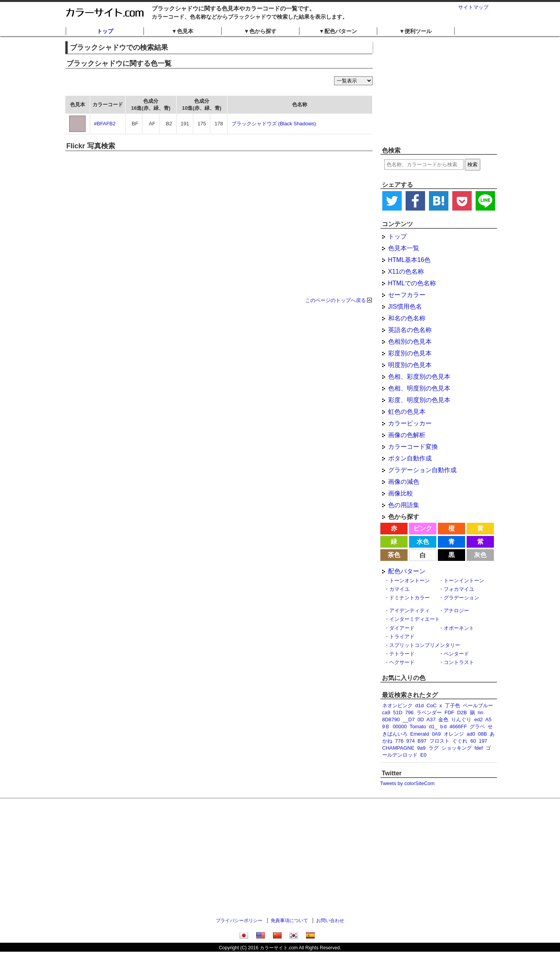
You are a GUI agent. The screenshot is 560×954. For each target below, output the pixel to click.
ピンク (423, 528)
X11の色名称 (406, 271)
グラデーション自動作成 (422, 470)
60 (473, 741)
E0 (423, 755)
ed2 (479, 719)
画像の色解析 (407, 435)
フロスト (439, 741)
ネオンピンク (397, 705)
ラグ (434, 748)
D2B (462, 712)
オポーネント (459, 628)
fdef (479, 748)
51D (398, 712)
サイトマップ (473, 7)
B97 (422, 741)
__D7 (409, 719)
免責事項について (289, 921)
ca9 (386, 712)
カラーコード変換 (413, 447)
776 (399, 741)
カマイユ (399, 589)
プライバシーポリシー (239, 921)
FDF (449, 712)
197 (483, 741)
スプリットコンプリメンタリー (425, 645)
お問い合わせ (330, 921)
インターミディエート (415, 619)
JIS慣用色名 (405, 307)
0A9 (436, 734)
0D (421, 719)
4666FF (458, 726)
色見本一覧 (404, 248)
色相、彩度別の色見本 (419, 377)
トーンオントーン (409, 581)
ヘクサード (402, 662)
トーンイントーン (464, 581)
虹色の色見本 (407, 412)
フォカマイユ (459, 589)
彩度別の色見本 (410, 353)
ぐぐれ (460, 741)
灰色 (480, 555)
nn (480, 712)
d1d (420, 705)
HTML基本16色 (409, 260)
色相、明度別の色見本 (419, 388)
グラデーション (461, 598)
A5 (488, 719)
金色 (443, 719)
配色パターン (407, 571)
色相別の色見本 (410, 342)
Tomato (418, 726)
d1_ (433, 726)
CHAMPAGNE (398, 748)
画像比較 (401, 493)
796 (409, 712)
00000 (400, 726)
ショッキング (457, 748)
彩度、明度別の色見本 (419, 400)
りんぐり (461, 719)
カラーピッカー (410, 423)
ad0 (471, 734)
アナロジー (456, 611)
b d (444, 726)
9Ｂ (386, 726)
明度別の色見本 (410, 365)
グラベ (477, 726)
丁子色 (452, 705)
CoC (432, 705)
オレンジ (454, 734)
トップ (105, 31)
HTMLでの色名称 (412, 283)
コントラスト (459, 662)
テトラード (402, 654)
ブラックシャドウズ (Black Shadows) (274, 124)
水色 (423, 542)
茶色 (394, 555)
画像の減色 (404, 482)
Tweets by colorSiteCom (408, 783)
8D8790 (391, 719)
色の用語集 (404, 505)
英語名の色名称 (410, 330)
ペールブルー (478, 705)
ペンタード (456, 654)
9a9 (422, 748)
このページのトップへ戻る (336, 300)
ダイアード (402, 628)
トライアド (402, 637)
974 (411, 741)
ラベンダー (429, 712)
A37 (431, 719)
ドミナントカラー (409, 598)
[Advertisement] (439, 91)
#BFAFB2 (105, 124)
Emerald (420, 734)
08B (482, 734)
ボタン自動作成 (410, 458)
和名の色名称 (407, 318)
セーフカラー (407, 295)
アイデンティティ (409, 611)
